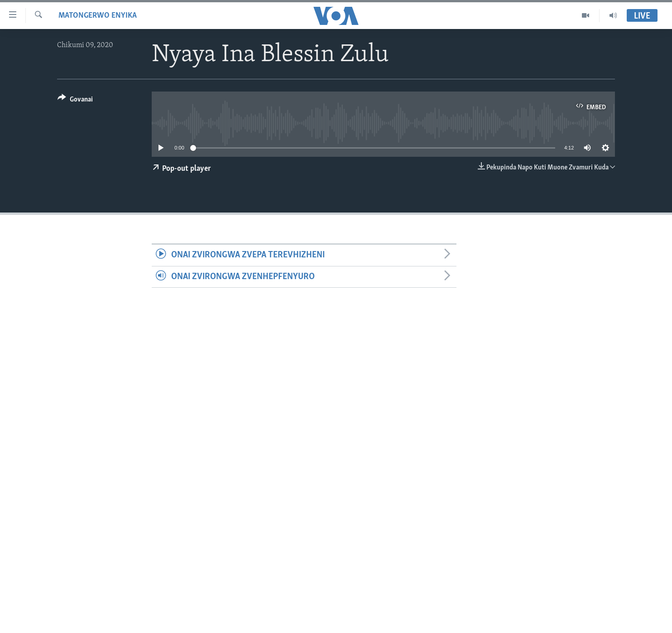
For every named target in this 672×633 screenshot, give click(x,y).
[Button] (75, 101)
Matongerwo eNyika (98, 16)
